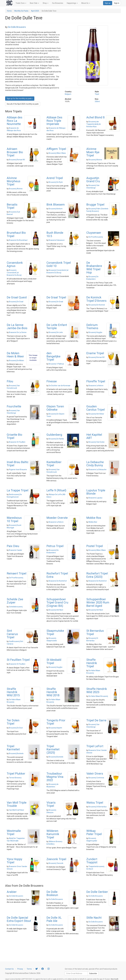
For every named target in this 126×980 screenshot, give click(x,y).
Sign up (108, 3)
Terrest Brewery (15, 778)
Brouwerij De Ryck (56, 182)
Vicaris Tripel (51, 804)
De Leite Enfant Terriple (57, 327)
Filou (10, 381)
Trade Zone (21, 3)
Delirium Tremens (92, 327)
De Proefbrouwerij (96, 237)
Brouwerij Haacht (55, 728)
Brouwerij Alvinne (95, 160)
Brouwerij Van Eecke (97, 442)
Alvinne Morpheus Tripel (14, 181)
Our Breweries (58, 3)
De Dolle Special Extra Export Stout (19, 919)
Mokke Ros (94, 518)
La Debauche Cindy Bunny (95, 464)
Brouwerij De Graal (16, 302)
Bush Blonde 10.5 (55, 234)
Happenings (72, 3)
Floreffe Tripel (96, 381)
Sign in (117, 3)
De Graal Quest (17, 297)
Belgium (68, 94)
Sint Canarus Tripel (12, 634)
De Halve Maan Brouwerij (98, 696)
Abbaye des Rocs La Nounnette (15, 121)
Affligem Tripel (56, 149)
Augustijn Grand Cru (93, 180)
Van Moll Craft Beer (17, 810)
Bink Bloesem (56, 205)
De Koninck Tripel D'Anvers (96, 299)
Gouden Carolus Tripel (96, 408)
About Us (86, 3)
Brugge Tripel (95, 205)
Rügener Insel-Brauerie (18, 470)
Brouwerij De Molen (16, 360)
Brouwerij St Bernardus (98, 807)
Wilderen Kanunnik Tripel (53, 834)
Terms (29, 969)
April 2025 (35, 11)
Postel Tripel (95, 546)
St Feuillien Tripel (18, 660)
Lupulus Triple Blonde (96, 492)
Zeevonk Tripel (56, 859)
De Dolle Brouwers (17, 27)
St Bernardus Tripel (95, 632)
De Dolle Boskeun (52, 893)
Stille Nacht (94, 918)
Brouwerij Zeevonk (56, 863)
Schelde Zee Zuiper (15, 601)
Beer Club (34, 3)
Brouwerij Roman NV (17, 160)
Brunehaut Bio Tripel (16, 234)
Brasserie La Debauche (98, 470)
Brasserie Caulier (16, 550)
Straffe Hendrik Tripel (92, 663)
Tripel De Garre (96, 720)
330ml (97, 101)
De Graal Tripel (56, 297)
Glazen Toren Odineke (55, 408)
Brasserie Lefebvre (96, 386)
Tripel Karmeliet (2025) (53, 749)
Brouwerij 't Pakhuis (56, 364)
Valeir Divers (95, 774)
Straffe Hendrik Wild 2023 (97, 690)
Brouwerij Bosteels (16, 753)
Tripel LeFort (95, 746)
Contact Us (9, 969)
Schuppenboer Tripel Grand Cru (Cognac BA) (57, 603)
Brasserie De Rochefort (58, 581)
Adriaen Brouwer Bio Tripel (15, 152)
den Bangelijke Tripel (53, 356)
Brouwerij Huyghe (95, 332)
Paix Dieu (13, 546)
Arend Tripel (55, 178)
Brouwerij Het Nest (56, 610)
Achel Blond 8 (95, 117)
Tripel (97, 94)
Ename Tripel (95, 353)
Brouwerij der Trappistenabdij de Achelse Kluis (94, 124)
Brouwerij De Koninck (97, 305)
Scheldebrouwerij (16, 607)
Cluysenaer (94, 233)
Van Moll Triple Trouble (17, 804)
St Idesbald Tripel (54, 661)
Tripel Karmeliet (13, 748)
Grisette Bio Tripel (14, 436)
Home (9, 11)
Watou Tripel (95, 803)
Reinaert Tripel (17, 573)
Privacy (20, 969)
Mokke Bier (93, 522)
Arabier (12, 892)
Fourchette (14, 406)
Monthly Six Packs (21, 11)
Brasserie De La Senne (18, 332)
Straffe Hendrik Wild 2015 (13, 692)
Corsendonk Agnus (15, 264)
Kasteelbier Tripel (54, 464)
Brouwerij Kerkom (56, 209)
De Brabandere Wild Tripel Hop (94, 268)
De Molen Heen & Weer (15, 355)
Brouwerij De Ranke (56, 439)
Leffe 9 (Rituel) (56, 490)
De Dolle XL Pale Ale (54, 919)
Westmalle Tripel (14, 832)
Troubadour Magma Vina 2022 (55, 777)
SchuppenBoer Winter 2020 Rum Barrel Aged (98, 603)
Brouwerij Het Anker (96, 414)
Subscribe (93, 973)
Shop (46, 3)
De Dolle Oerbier (97, 892)
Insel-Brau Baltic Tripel (18, 464)
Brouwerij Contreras (96, 778)
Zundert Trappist (92, 861)
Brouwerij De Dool (16, 728)
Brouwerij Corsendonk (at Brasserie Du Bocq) (14, 273)
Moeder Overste (57, 518)
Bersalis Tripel (12, 206)
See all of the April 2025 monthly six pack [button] (23, 104)
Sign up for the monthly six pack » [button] (20, 99)
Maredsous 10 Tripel (14, 519)
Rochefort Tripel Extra (57, 575)
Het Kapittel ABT (94, 436)
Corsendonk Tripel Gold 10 (59, 264)
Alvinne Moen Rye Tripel (93, 152)
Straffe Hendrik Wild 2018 (53, 692)
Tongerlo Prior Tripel (56, 722)
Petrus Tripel (55, 546)
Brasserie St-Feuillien (17, 442)
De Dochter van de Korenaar (60, 386)
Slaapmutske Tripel (55, 632)
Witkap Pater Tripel (94, 832)
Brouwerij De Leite (56, 332)
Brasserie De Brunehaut (18, 240)
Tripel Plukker (16, 774)
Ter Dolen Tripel (13, 722)
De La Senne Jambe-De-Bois (17, 327)
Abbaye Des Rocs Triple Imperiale (54, 121)
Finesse (52, 381)
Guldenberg (54, 435)
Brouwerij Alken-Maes (57, 153)
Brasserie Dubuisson (57, 240)
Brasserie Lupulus (95, 498)
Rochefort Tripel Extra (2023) (97, 575)
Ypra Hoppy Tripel (14, 861)
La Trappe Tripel (18, 490)
